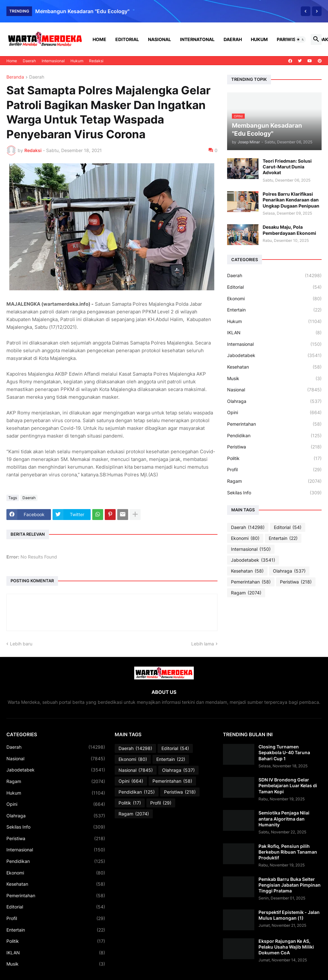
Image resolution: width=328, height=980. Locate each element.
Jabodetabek (274, 355)
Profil (274, 470)
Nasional (160, 39)
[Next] (317, 11)
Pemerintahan (274, 424)
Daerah (233, 39)
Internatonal (197, 39)
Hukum (259, 39)
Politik (274, 458)
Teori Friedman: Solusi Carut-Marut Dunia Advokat (287, 167)
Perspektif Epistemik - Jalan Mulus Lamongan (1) (289, 915)
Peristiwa (274, 447)
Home (99, 39)
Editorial (127, 39)
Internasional (53, 61)
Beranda (15, 77)
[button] (300, 39)
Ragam (274, 481)
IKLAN (274, 333)
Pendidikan (274, 436)
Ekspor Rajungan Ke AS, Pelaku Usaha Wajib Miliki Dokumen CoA (286, 947)
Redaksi (96, 61)
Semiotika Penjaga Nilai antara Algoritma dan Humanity (284, 818)
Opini (274, 413)
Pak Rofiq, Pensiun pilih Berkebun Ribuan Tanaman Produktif (288, 852)
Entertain (274, 310)
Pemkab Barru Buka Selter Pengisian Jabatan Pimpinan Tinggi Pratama (290, 885)
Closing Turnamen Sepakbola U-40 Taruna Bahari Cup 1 (284, 752)
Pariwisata (291, 39)
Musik (274, 379)
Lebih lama (203, 644)
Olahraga (274, 401)
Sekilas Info (274, 493)
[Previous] (306, 11)
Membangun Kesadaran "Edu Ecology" (82, 11)
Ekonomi (274, 299)
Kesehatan (274, 367)
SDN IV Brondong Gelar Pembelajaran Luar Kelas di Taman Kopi (288, 785)
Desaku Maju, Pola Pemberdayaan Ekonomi (289, 230)
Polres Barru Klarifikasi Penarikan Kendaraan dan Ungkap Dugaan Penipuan (291, 200)
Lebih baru (21, 644)
